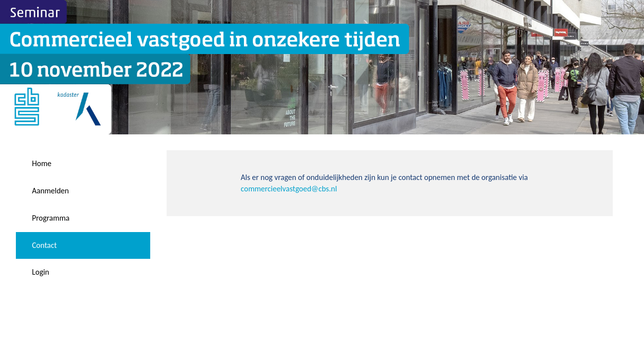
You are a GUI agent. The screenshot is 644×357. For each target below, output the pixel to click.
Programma (51, 218)
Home (41, 163)
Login (40, 272)
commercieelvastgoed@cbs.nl (289, 189)
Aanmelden (50, 191)
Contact (44, 245)
